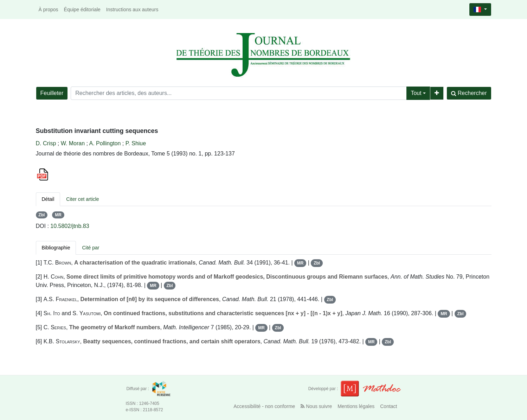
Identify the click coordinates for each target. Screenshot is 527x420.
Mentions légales (356, 406)
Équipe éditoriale (82, 9)
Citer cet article (82, 199)
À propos (49, 9)
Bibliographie (56, 248)
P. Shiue (136, 143)
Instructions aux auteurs (132, 9)
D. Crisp (46, 143)
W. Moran (73, 143)
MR (58, 215)
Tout (416, 93)
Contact (388, 406)
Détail (48, 199)
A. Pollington (105, 143)
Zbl (41, 215)
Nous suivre (316, 406)
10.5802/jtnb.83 (70, 226)
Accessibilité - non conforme (264, 406)
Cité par (91, 248)
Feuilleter (52, 93)
